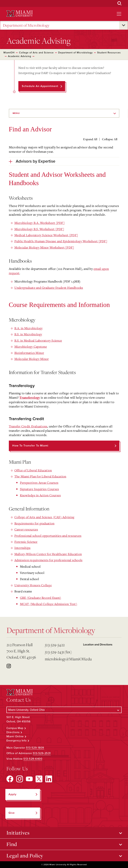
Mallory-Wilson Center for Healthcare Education (48, 554)
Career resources (26, 529)
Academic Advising (20, 56)
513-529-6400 (33, 759)
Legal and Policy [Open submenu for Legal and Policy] (25, 856)
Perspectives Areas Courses (39, 483)
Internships (23, 548)
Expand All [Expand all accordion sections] (90, 139)
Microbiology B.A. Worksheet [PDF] (39, 223)
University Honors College (33, 585)
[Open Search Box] (120, 3)
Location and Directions (98, 645)
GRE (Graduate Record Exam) (41, 598)
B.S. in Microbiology (28, 334)
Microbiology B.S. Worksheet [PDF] (39, 229)
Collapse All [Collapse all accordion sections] (110, 139)
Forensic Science (26, 542)
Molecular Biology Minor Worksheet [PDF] (44, 247)
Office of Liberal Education (33, 470)
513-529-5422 (55, 645)
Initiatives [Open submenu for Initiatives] (18, 833)
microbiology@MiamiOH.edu (63, 659)
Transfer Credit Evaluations (28, 426)
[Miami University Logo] (20, 14)
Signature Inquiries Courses (39, 489)
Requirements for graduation (34, 523)
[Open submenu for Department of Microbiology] (123, 25)
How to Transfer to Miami (30, 446)
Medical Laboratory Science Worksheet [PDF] (46, 235)
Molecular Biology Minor (32, 359)
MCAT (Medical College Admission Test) (49, 604)
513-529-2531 (42, 753)
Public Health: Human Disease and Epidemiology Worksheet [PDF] (61, 241)
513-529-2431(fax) (58, 652)
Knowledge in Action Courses (40, 495)
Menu (16, 113)
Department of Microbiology (26, 25)
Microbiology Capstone (31, 346)
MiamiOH (9, 53)
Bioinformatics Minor (29, 353)
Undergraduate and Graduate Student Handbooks (49, 288)
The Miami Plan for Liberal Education (40, 476)
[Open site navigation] (119, 14)
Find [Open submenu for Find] (12, 844)
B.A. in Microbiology (29, 328)
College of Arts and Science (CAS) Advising (44, 517)
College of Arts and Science (36, 53)
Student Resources (109, 53)
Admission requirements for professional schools (48, 560)
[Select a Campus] (64, 710)
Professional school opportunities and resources (48, 536)
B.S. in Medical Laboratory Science (38, 340)
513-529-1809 (35, 748)
